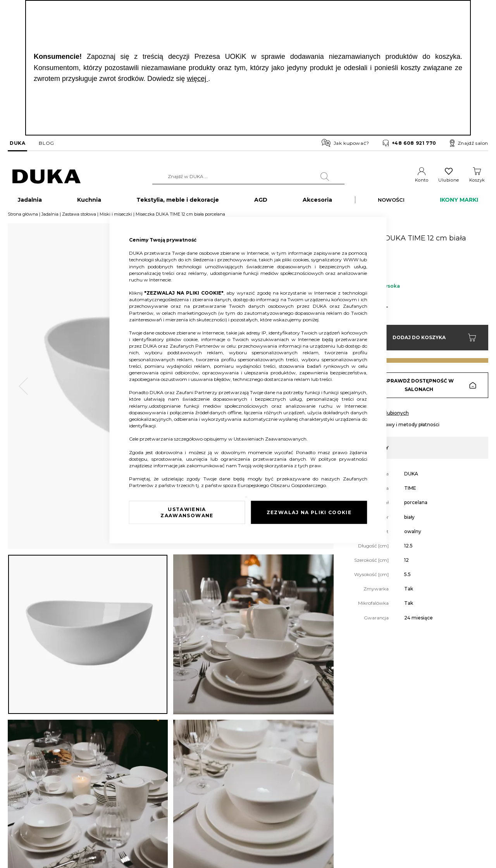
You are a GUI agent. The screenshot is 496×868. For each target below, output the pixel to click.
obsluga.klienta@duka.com (448, 840)
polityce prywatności (343, 459)
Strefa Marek (226, 799)
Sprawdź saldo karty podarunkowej (132, 799)
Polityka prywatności (321, 823)
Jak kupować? (345, 143)
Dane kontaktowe (28, 788)
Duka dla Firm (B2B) (235, 776)
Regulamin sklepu (318, 776)
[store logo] (46, 177)
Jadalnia (50, 218)
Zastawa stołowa (79, 218)
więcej (197, 79)
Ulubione (449, 180)
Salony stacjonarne (29, 799)
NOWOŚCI (391, 204)
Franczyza (224, 788)
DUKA (17, 143)
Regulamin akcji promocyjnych (332, 799)
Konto (422, 180)
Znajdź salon (469, 143)
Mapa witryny (23, 829)
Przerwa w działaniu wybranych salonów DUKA (145, 823)
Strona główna (23, 218)
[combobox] (248, 177)
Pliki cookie (20, 841)
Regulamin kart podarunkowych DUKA (341, 811)
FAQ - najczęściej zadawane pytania (132, 811)
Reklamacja (105, 776)
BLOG (46, 143)
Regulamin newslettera (323, 788)
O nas (14, 776)
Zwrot (99, 788)
